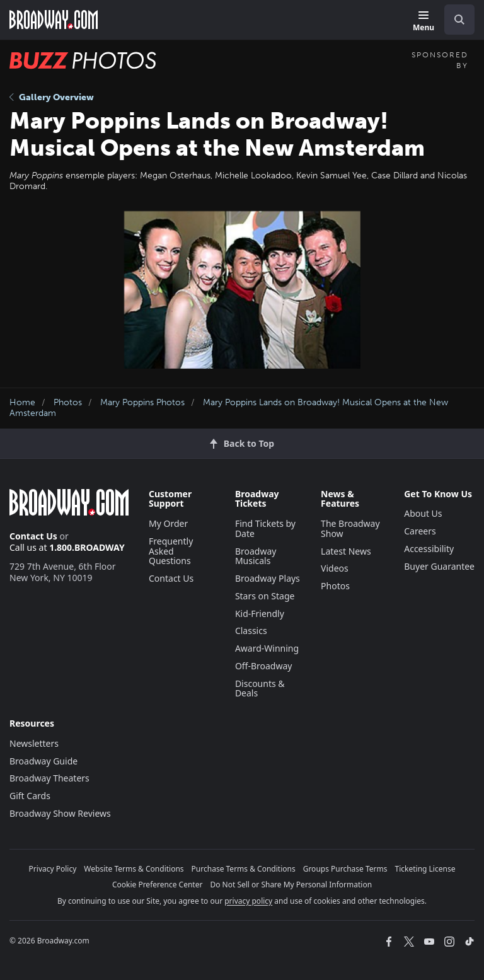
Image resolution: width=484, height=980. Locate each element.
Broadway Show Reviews (60, 813)
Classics (251, 631)
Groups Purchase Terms (345, 869)
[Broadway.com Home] (54, 20)
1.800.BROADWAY (87, 547)
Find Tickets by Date (265, 528)
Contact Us (33, 536)
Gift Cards (30, 796)
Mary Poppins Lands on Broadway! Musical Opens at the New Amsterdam (229, 408)
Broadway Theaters (49, 778)
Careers (420, 531)
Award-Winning (267, 648)
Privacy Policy (53, 869)
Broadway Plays (268, 578)
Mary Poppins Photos (142, 402)
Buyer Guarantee (439, 566)
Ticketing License (425, 869)
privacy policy (248, 901)
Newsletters (34, 743)
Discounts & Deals (260, 689)
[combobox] (454, 20)
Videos (335, 568)
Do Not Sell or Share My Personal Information (291, 885)
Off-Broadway (264, 666)
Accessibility (429, 549)
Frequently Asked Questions (171, 551)
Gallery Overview (52, 97)
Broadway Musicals (256, 556)
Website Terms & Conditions (134, 869)
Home (22, 402)
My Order (168, 523)
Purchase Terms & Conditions (244, 869)
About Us (423, 513)
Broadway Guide (43, 761)
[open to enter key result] (459, 20)
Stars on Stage (265, 596)
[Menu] (423, 22)
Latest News (346, 551)
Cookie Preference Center (158, 885)
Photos (68, 402)
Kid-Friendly (260, 614)
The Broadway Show (350, 528)
